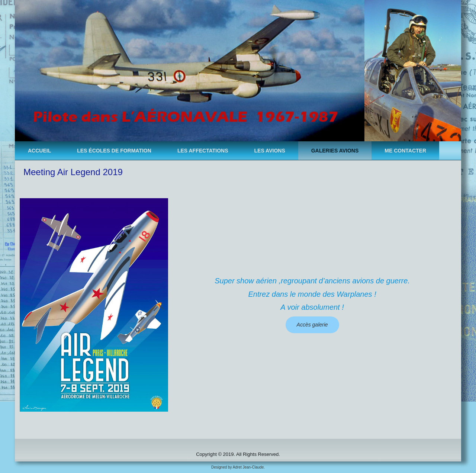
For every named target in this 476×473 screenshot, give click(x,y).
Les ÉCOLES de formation (114, 151)
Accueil (39, 151)
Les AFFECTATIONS (203, 151)
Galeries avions (335, 151)
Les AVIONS (270, 151)
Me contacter (405, 151)
